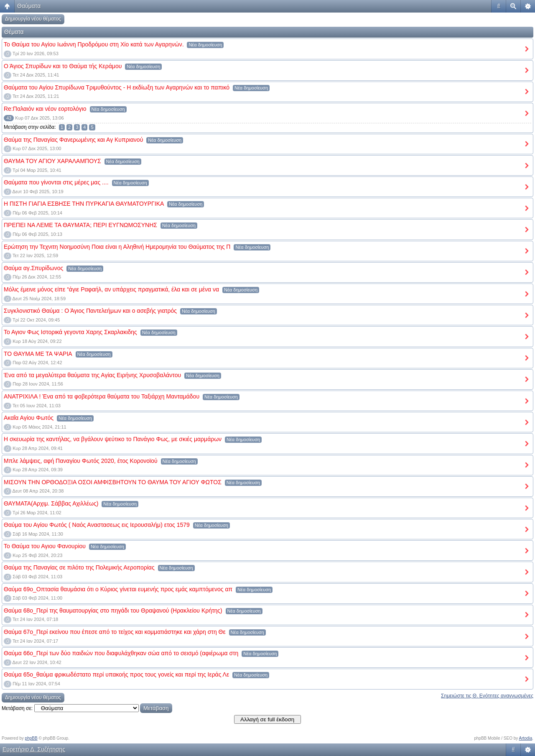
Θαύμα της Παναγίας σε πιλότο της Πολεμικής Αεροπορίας (79, 567)
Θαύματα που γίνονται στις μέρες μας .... (56, 182)
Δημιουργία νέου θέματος (33, 19)
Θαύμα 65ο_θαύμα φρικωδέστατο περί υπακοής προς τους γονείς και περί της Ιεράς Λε (116, 674)
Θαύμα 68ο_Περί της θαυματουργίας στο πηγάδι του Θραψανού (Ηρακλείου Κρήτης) (113, 610)
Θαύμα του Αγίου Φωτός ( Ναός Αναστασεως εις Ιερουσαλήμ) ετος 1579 (97, 525)
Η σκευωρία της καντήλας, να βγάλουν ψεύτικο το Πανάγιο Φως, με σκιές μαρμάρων (113, 439)
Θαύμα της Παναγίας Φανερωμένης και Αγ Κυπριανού (73, 140)
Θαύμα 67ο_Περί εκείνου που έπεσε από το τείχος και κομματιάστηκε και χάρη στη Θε (115, 632)
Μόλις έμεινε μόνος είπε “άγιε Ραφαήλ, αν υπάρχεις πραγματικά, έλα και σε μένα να (111, 289)
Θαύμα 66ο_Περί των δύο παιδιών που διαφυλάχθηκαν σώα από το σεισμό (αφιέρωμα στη (121, 653)
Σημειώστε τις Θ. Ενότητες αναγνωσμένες (487, 696)
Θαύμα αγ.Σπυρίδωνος (33, 268)
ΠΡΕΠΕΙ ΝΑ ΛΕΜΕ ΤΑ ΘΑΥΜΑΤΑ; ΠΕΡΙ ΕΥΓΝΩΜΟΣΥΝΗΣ (80, 225)
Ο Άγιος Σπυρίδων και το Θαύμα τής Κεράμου (63, 66)
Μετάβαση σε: (17, 708)
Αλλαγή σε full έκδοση (267, 719)
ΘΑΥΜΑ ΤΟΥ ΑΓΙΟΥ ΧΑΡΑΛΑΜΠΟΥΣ (52, 161)
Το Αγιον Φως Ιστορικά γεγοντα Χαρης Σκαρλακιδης (70, 332)
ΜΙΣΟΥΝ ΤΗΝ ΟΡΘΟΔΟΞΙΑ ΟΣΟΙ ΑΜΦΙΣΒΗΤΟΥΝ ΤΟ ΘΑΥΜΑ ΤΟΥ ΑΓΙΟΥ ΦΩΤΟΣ (113, 482)
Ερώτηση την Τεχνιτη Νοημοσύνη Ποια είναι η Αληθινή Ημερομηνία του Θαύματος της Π (117, 247)
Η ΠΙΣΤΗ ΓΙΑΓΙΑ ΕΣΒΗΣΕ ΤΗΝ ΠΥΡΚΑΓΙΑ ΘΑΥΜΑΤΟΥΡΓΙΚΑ (84, 204)
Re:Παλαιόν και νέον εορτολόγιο (45, 109)
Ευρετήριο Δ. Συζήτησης (34, 749)
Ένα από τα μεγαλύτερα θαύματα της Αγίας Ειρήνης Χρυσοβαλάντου (92, 375)
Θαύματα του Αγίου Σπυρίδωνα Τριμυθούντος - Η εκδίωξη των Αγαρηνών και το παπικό (117, 87)
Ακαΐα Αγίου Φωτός (29, 418)
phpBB (31, 738)
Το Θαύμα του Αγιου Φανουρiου (45, 546)
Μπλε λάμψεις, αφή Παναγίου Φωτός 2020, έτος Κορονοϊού (81, 461)
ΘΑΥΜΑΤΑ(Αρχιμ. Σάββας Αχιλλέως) (51, 503)
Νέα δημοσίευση (205, 45)
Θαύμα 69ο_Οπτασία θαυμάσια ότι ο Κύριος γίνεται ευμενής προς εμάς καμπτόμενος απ (118, 589)
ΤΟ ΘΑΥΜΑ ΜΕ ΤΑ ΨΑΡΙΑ (38, 354)
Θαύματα (29, 6)
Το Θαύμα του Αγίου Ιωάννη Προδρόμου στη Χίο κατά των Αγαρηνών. (94, 44)
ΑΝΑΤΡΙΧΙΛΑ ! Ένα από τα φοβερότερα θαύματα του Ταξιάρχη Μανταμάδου (102, 396)
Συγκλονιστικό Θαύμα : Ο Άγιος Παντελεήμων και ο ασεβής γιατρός (90, 311)
